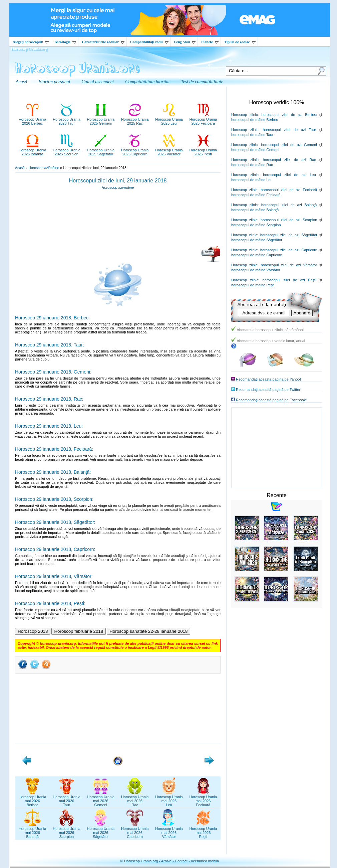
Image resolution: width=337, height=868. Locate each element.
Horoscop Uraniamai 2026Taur (67, 799)
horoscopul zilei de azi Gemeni (289, 145)
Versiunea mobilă (205, 861)
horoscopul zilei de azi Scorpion (289, 220)
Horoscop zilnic (244, 115)
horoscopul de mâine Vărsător (256, 270)
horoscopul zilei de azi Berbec (289, 115)
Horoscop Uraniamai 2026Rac (135, 799)
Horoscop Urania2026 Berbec (33, 119)
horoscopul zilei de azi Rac (289, 160)
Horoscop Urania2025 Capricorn (135, 150)
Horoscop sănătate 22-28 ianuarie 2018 (148, 631)
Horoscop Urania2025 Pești (203, 150)
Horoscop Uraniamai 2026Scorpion (67, 831)
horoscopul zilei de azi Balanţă (289, 205)
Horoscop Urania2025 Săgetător (101, 150)
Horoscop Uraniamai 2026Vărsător (169, 831)
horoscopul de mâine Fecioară (256, 195)
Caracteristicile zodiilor (103, 42)
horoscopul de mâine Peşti (253, 285)
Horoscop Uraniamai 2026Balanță (33, 831)
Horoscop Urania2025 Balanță (33, 150)
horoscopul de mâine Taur (252, 135)
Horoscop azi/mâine (44, 168)
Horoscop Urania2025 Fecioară (203, 119)
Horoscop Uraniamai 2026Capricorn (135, 831)
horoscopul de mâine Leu (252, 180)
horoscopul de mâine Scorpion (256, 225)
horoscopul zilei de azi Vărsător (289, 265)
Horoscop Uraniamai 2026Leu (169, 799)
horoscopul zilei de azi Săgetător (289, 235)
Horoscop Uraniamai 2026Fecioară (203, 799)
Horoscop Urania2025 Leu (169, 119)
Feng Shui (185, 42)
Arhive (166, 861)
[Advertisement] (118, 220)
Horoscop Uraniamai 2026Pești (203, 831)
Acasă (20, 168)
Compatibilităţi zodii (149, 42)
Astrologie (65, 42)
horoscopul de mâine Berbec (255, 120)
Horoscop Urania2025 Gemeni (101, 119)
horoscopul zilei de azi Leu (289, 175)
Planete (210, 42)
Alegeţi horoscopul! (31, 42)
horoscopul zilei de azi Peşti (289, 280)
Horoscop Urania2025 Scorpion (67, 150)
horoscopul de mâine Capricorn (257, 255)
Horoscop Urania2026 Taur (67, 119)
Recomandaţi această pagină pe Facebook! (271, 400)
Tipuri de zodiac (240, 42)
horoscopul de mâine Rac (252, 165)
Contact (181, 861)
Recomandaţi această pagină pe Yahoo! (268, 379)
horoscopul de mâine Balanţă (255, 210)
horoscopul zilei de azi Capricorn (289, 250)
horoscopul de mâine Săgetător (257, 240)
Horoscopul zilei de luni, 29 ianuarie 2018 (118, 181)
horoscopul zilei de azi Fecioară (289, 190)
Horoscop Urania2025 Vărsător (169, 150)
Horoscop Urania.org (29, 49)
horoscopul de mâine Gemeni (255, 150)
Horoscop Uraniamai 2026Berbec (33, 799)
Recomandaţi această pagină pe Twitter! (269, 390)
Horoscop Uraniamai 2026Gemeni (101, 799)
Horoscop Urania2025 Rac (135, 119)
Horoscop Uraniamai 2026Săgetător (101, 831)
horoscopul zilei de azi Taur (289, 130)
